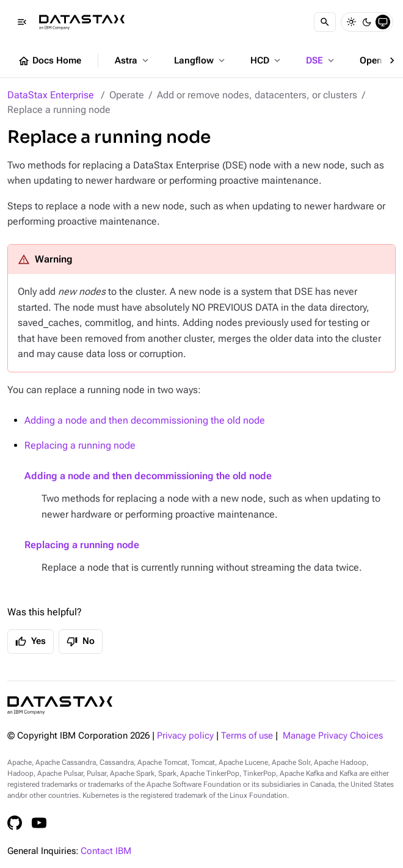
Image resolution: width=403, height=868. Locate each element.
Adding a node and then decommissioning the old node (145, 420)
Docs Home (49, 61)
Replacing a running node (80, 445)
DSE (321, 60)
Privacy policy (185, 736)
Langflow (201, 60)
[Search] (325, 22)
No (81, 642)
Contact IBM (106, 851)
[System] (383, 22)
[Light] (351, 22)
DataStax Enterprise (51, 95)
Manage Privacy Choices (333, 736)
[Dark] (367, 22)
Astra (133, 60)
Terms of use (247, 736)
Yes (31, 642)
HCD (267, 60)
